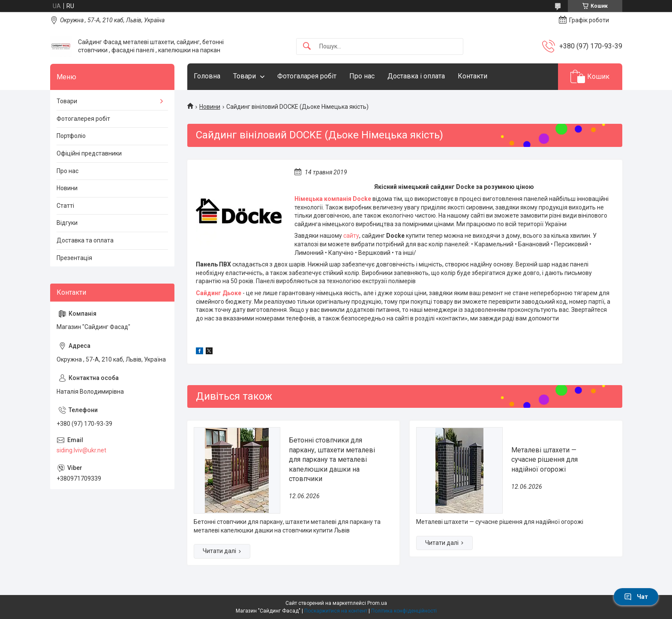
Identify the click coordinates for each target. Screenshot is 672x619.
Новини (210, 107)
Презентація (74, 258)
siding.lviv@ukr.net (81, 450)
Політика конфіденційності (404, 611)
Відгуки (67, 223)
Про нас (362, 76)
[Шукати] (307, 46)
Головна (207, 76)
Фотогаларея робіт (307, 76)
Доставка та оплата (85, 240)
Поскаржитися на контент (336, 611)
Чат (636, 597)
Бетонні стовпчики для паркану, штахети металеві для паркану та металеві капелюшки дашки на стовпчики (332, 459)
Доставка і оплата (416, 76)
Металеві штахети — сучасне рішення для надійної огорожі (544, 460)
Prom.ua (377, 603)
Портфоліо (71, 136)
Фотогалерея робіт (83, 119)
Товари (244, 76)
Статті (65, 206)
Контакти (472, 76)
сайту (351, 236)
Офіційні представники (89, 153)
